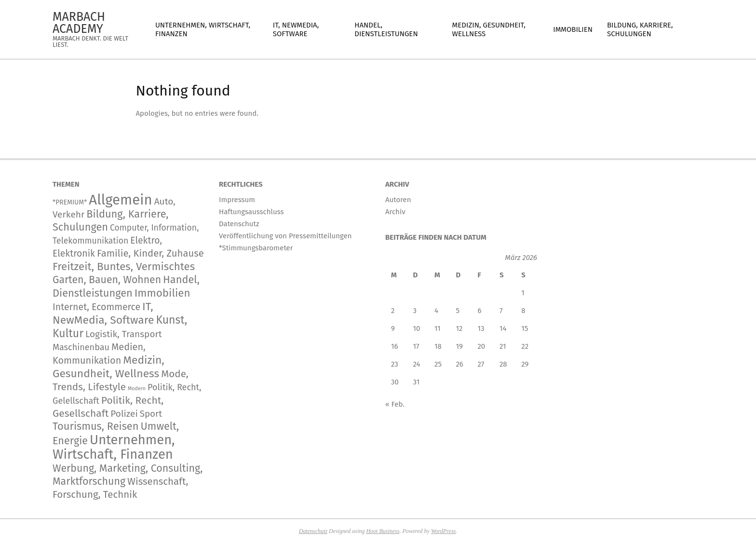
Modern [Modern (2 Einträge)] (137, 389)
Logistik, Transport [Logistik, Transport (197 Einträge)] (124, 334)
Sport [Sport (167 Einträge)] (151, 414)
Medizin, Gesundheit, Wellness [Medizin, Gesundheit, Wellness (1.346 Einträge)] (108, 367)
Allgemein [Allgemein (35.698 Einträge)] (120, 200)
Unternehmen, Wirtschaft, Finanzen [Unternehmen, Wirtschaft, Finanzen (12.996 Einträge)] (114, 447)
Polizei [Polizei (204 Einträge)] (124, 414)
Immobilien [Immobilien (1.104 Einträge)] (162, 293)
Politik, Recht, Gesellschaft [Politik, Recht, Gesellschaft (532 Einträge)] (108, 407)
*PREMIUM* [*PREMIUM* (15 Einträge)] (70, 202)
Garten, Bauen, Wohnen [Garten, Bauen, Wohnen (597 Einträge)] (107, 280)
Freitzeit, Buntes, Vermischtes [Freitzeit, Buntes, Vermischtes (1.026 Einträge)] (124, 266)
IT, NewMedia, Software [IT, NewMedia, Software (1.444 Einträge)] (103, 313)
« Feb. (395, 404)
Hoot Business (383, 531)
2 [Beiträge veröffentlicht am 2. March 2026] (393, 311)
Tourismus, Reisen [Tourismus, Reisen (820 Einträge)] (96, 426)
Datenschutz (313, 531)
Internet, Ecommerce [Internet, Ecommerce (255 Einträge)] (96, 307)
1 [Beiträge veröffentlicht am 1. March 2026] (523, 293)
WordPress (443, 531)
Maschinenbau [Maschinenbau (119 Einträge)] (81, 347)
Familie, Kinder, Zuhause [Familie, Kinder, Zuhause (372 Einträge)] (150, 253)
